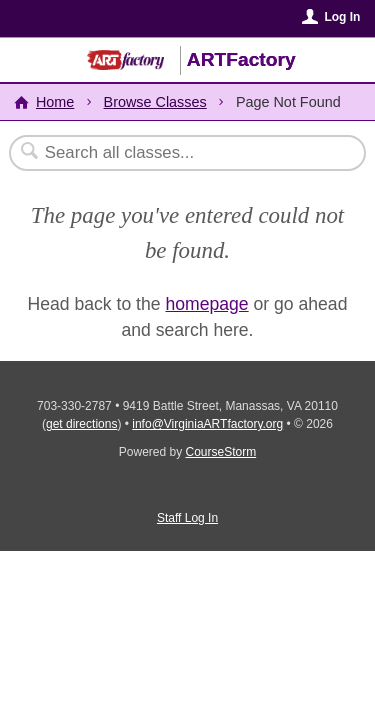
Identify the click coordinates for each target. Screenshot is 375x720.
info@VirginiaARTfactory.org (207, 424)
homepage (206, 304)
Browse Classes (155, 102)
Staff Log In (187, 518)
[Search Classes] (177, 153)
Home (55, 102)
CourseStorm (221, 452)
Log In (342, 17)
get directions (81, 424)
